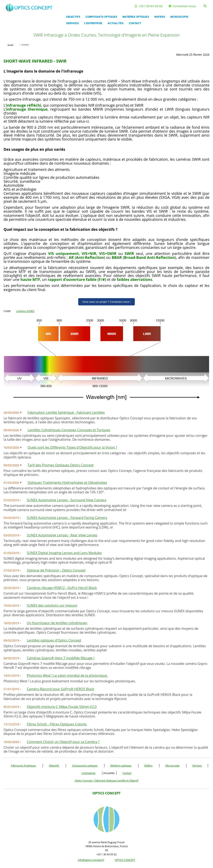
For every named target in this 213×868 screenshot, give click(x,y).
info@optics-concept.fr (91, 860)
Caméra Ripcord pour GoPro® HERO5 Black (61, 689)
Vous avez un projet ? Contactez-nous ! (107, 302)
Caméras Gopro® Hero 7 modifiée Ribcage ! (61, 658)
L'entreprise (89, 773)
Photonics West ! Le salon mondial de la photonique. (67, 675)
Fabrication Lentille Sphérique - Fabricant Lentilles (66, 412)
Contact (127, 773)
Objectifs (54, 766)
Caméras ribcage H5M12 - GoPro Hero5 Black (62, 588)
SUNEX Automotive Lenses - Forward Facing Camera (67, 518)
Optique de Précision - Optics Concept (56, 570)
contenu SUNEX (25, 311)
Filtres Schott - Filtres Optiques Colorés (57, 724)
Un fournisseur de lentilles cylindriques (57, 623)
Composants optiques (85, 766)
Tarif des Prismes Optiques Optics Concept (61, 465)
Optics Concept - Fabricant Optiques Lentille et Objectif (106, 781)
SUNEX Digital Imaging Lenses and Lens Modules (64, 553)
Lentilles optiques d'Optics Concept (54, 640)
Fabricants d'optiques (24, 766)
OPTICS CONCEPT (125, 860)
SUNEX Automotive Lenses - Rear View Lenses (62, 535)
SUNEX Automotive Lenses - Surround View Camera (67, 500)
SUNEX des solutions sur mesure (52, 605)
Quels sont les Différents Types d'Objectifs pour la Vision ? (72, 447)
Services (197, 766)
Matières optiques (121, 766)
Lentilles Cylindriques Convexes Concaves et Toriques (69, 430)
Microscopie (172, 766)
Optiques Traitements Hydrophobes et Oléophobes (67, 483)
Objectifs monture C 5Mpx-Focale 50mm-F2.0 (62, 707)
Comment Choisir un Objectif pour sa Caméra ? (63, 742)
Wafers (148, 766)
